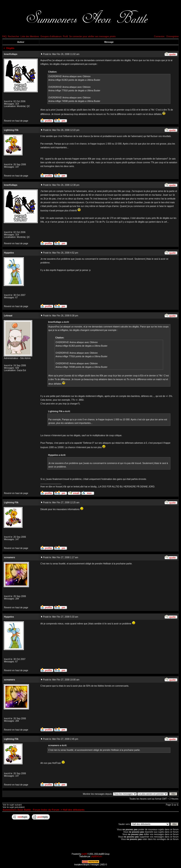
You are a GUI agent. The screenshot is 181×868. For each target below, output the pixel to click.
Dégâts (10, 48)
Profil (65, 37)
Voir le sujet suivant (12, 805)
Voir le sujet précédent (14, 807)
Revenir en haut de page (16, 121)
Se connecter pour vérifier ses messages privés (92, 37)
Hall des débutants (74, 810)
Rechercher (14, 37)
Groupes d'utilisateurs (51, 37)
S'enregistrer (173, 37)
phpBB (84, 854)
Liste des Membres (30, 37)
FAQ (4, 37)
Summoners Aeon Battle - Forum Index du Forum (31, 810)
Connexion (159, 37)
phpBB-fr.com (97, 856)
